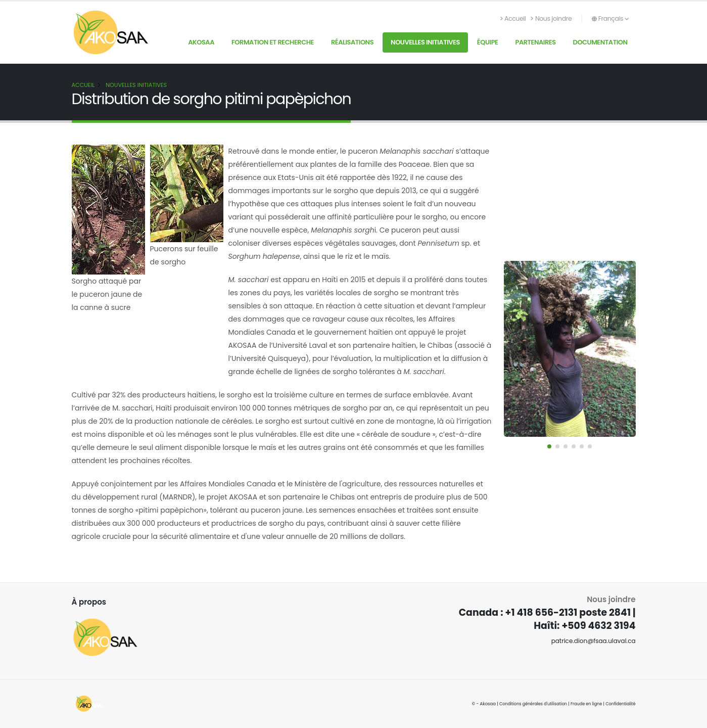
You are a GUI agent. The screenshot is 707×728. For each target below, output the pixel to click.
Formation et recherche (273, 42)
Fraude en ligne (584, 704)
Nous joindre (551, 18)
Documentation (600, 42)
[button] (549, 446)
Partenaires (535, 42)
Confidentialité (620, 704)
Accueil (513, 18)
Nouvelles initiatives (425, 42)
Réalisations (352, 42)
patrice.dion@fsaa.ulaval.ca (591, 641)
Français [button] (610, 18)
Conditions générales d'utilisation (528, 704)
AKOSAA (201, 42)
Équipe (488, 42)
